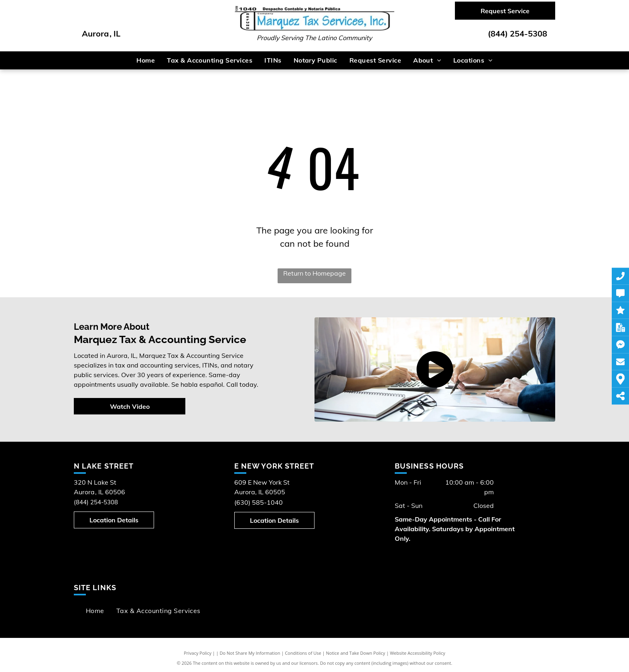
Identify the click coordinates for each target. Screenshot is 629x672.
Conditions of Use (303, 653)
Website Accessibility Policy (418, 653)
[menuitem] (146, 60)
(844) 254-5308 (517, 33)
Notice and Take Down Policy (356, 653)
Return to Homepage (314, 273)
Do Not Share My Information (250, 653)
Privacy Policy (198, 653)
